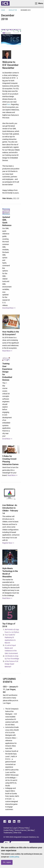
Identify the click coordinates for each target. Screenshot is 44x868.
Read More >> (7, 351)
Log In (15, 828)
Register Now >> (8, 543)
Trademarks (8, 833)
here (9, 104)
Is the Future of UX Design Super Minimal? (11, 664)
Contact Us (8, 828)
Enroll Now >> (7, 439)
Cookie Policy (8, 830)
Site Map (31, 830)
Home (3, 10)
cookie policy (14, 857)
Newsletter (13, 10)
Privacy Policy (24, 828)
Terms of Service (20, 830)
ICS (5, 3)
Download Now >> (9, 308)
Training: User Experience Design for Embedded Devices (7, 372)
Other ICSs (17, 833)
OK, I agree (7, 862)
